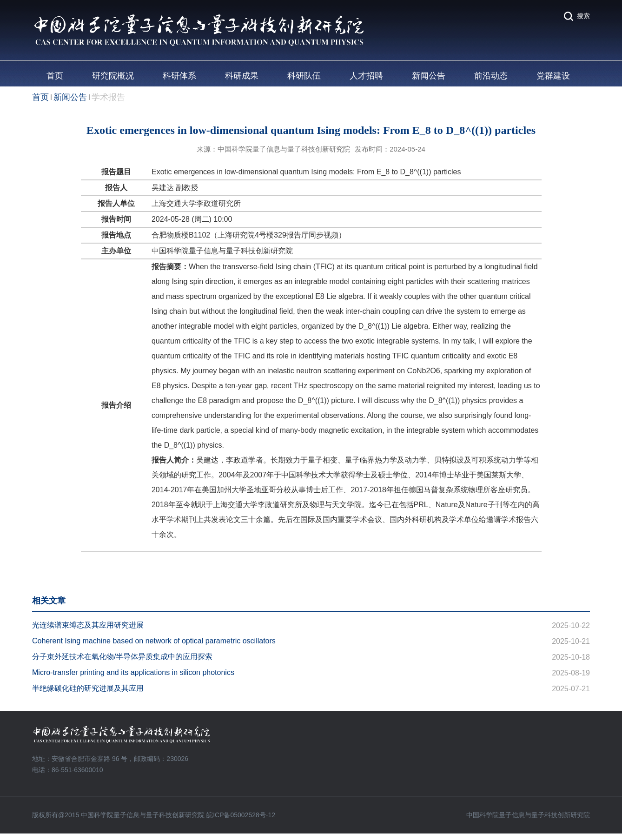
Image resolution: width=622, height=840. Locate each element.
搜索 (583, 16)
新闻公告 (429, 76)
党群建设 (553, 76)
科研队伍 (304, 76)
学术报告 (108, 97)
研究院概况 (113, 76)
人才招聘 (366, 76)
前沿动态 (491, 76)
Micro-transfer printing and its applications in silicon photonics (133, 672)
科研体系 (179, 76)
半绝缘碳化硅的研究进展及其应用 (88, 688)
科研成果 (242, 76)
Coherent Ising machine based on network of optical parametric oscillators (154, 641)
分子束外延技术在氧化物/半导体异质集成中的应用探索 (122, 657)
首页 (55, 76)
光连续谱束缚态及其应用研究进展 (88, 625)
